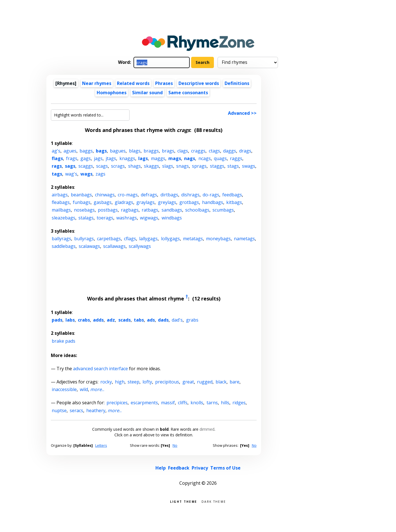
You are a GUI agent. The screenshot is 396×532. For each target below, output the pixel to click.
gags (86, 158)
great (188, 382)
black (221, 382)
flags (57, 158)
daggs (230, 151)
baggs (86, 151)
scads (125, 320)
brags (168, 151)
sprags (199, 166)
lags (143, 158)
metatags (193, 239)
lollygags (170, 239)
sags (70, 166)
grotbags (189, 202)
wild (84, 389)
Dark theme (214, 501)
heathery (96, 410)
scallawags (114, 246)
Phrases (164, 83)
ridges (239, 403)
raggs (236, 158)
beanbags (81, 195)
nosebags (84, 210)
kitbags (234, 202)
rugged (205, 382)
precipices (117, 403)
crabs (84, 320)
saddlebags (64, 246)
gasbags (103, 202)
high (120, 382)
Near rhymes (97, 83)
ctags (214, 151)
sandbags (172, 210)
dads (163, 320)
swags (249, 166)
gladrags (124, 202)
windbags (172, 218)
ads (151, 320)
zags (100, 174)
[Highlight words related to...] (90, 115)
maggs (158, 158)
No (175, 445)
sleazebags (64, 218)
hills (225, 403)
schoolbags (197, 210)
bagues (118, 151)
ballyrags (61, 239)
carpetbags (109, 239)
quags (220, 158)
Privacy (200, 468)
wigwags (149, 218)
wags (86, 174)
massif (168, 403)
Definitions (237, 83)
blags (135, 151)
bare (235, 382)
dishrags (190, 195)
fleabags (61, 202)
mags (175, 158)
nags (190, 158)
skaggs (151, 166)
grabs (192, 320)
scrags (118, 166)
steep (133, 382)
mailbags (61, 210)
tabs (139, 320)
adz (111, 320)
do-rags (211, 195)
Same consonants (188, 93)
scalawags (89, 246)
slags (168, 166)
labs (70, 320)
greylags (167, 202)
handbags (213, 202)
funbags (82, 202)
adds (98, 320)
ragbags (130, 210)
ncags (205, 158)
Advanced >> (242, 113)
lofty (147, 382)
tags (57, 174)
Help (161, 468)
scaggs (86, 166)
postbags (108, 210)
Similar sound (147, 93)
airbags (60, 195)
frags (72, 158)
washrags (127, 218)
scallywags (140, 246)
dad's (177, 320)
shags (134, 166)
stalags (86, 218)
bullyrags (84, 239)
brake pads (64, 341)
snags (183, 166)
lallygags (148, 239)
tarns (212, 403)
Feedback (179, 468)
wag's (71, 174)
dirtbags (169, 195)
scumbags (223, 210)
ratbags (150, 210)
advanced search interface (100, 369)
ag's (56, 151)
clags (183, 151)
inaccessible (64, 389)
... (97, 389)
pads (57, 320)
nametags (244, 239)
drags (245, 151)
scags (102, 166)
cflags (130, 239)
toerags (105, 218)
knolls (197, 403)
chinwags (105, 195)
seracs (76, 410)
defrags (149, 195)
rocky (106, 382)
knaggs (127, 158)
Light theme (184, 501)
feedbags (232, 195)
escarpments (144, 403)
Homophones (112, 93)
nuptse (59, 410)
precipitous (167, 382)
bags (101, 151)
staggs (217, 166)
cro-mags (128, 195)
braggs (151, 151)
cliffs (183, 403)
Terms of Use (225, 468)
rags (57, 166)
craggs (198, 151)
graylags (145, 202)
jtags (111, 158)
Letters (101, 445)
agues (70, 151)
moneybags (218, 239)
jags (98, 158)
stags (233, 166)
